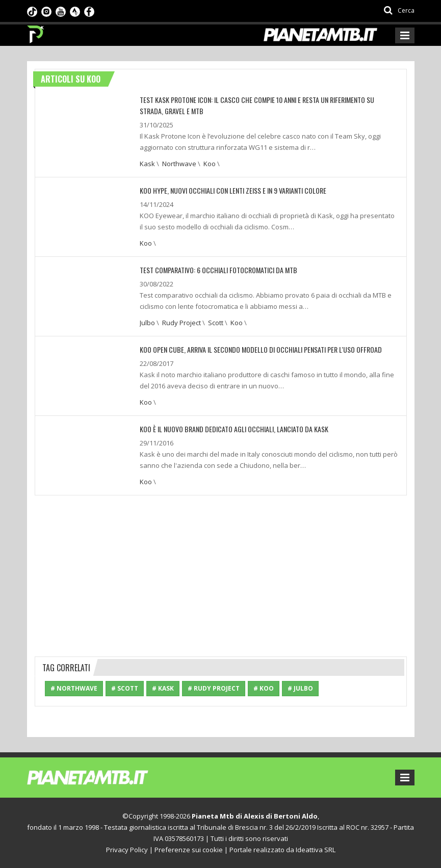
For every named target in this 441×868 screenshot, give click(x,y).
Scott (216, 323)
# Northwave (74, 688)
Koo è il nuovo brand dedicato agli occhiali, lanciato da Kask (234, 429)
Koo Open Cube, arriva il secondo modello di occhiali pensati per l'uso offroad (261, 349)
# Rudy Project (214, 688)
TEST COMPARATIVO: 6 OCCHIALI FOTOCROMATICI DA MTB (218, 270)
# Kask (163, 688)
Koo (210, 164)
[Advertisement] (221, 574)
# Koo (264, 688)
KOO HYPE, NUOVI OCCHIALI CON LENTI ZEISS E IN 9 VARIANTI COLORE (233, 190)
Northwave (179, 164)
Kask (147, 164)
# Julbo (300, 688)
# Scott (125, 688)
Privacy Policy (127, 850)
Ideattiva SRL (316, 850)
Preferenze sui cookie (189, 850)
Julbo (147, 323)
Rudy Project (181, 323)
